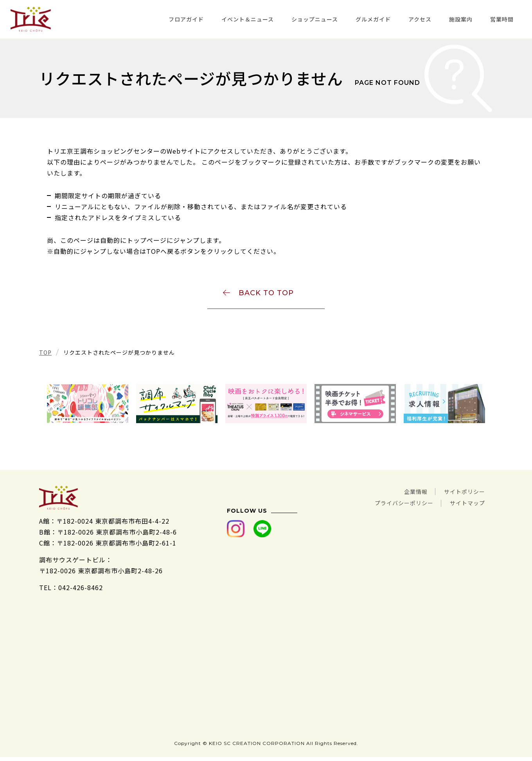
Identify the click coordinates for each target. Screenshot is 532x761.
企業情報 (408, 494)
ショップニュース (315, 19)
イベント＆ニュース (248, 19)
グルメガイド (373, 19)
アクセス (420, 19)
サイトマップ (465, 505)
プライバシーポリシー (394, 505)
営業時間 (502, 19)
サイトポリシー (462, 494)
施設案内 (461, 19)
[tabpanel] (88, 406)
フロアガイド (186, 19)
